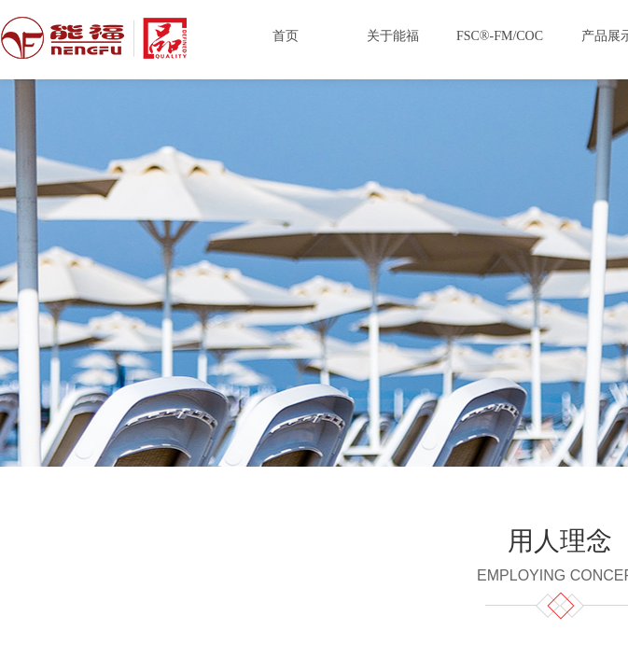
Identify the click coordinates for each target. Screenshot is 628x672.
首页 (286, 36)
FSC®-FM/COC (500, 36)
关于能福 (393, 36)
